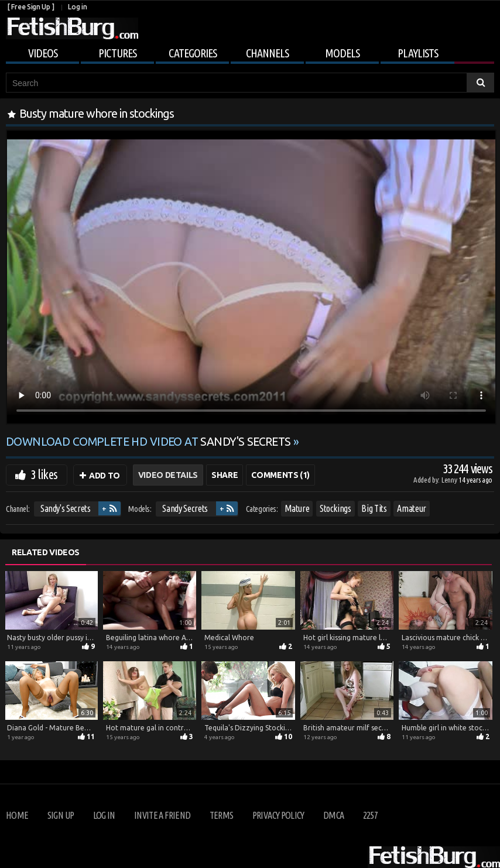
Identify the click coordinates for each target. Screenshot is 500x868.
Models (342, 53)
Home (17, 815)
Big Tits (374, 508)
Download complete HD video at (150, 442)
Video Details (168, 475)
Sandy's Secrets (66, 508)
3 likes (44, 474)
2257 (370, 815)
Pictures (117, 53)
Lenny (450, 480)
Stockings (335, 508)
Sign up (61, 815)
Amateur (412, 508)
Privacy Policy (278, 815)
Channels (267, 53)
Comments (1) (280, 475)
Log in (77, 7)
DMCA (333, 815)
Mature (297, 508)
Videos (43, 53)
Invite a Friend (162, 815)
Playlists (418, 53)
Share (225, 475)
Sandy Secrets (185, 508)
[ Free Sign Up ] (31, 7)
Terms (222, 815)
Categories (193, 53)
